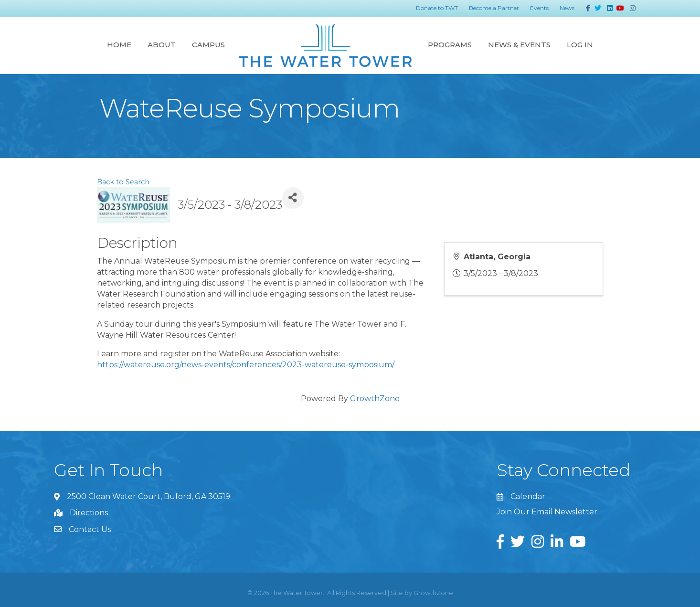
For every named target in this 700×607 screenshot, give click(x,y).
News (567, 8)
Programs (450, 45)
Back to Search (123, 182)
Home (119, 45)
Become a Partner (494, 8)
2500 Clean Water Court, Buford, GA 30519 (148, 496)
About (162, 45)
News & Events (519, 45)
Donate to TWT (437, 8)
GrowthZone (375, 399)
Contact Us (90, 529)
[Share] (293, 198)
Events (539, 8)
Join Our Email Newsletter (547, 512)
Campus (208, 45)
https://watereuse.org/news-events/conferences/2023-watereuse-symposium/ (246, 365)
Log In (580, 45)
